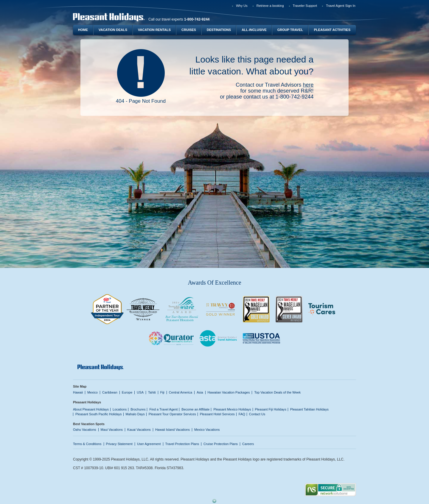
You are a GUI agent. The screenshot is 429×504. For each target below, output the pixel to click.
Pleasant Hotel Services (217, 414)
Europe (127, 392)
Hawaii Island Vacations (172, 430)
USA (140, 392)
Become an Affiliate (195, 409)
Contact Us (257, 414)
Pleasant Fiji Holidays (271, 409)
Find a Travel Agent (163, 409)
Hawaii (78, 392)
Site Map (80, 386)
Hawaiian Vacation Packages (229, 392)
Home (83, 30)
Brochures (138, 409)
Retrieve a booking (270, 6)
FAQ (242, 414)
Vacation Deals (113, 30)
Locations (120, 409)
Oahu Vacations (85, 430)
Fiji (162, 392)
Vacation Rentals (154, 30)
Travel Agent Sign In (341, 6)
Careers (248, 444)
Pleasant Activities (332, 30)
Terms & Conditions (87, 444)
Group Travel (290, 30)
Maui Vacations (112, 430)
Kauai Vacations (139, 430)
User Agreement (149, 444)
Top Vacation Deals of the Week (277, 392)
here (308, 85)
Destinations (219, 30)
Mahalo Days (135, 414)
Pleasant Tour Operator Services (172, 414)
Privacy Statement (119, 444)
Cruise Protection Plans (221, 444)
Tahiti (152, 392)
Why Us (242, 6)
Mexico (93, 392)
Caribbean (110, 392)
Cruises (189, 30)
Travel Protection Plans (182, 444)
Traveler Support (305, 6)
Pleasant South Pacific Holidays (99, 414)
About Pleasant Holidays (91, 409)
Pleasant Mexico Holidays (232, 409)
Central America (181, 392)
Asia (200, 392)
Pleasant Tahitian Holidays (309, 409)
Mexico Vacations (207, 430)
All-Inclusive (254, 30)
